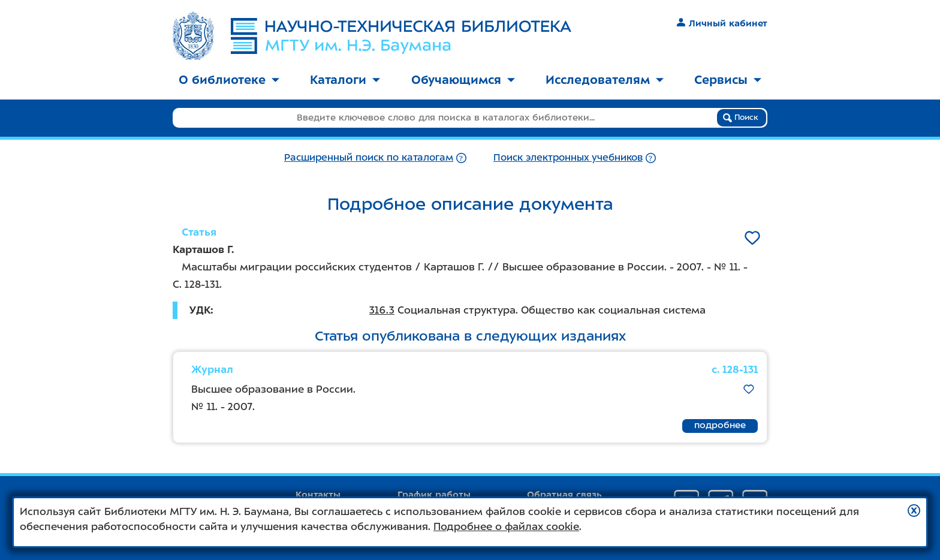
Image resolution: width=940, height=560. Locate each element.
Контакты (318, 495)
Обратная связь (564, 495)
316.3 (382, 310)
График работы (434, 495)
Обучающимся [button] (463, 80)
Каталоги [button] (345, 80)
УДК (200, 310)
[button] (914, 511)
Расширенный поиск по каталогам (369, 157)
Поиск (741, 118)
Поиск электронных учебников (568, 157)
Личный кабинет (722, 23)
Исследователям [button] (605, 80)
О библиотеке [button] (229, 80)
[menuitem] (229, 81)
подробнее (720, 425)
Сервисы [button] (728, 80)
